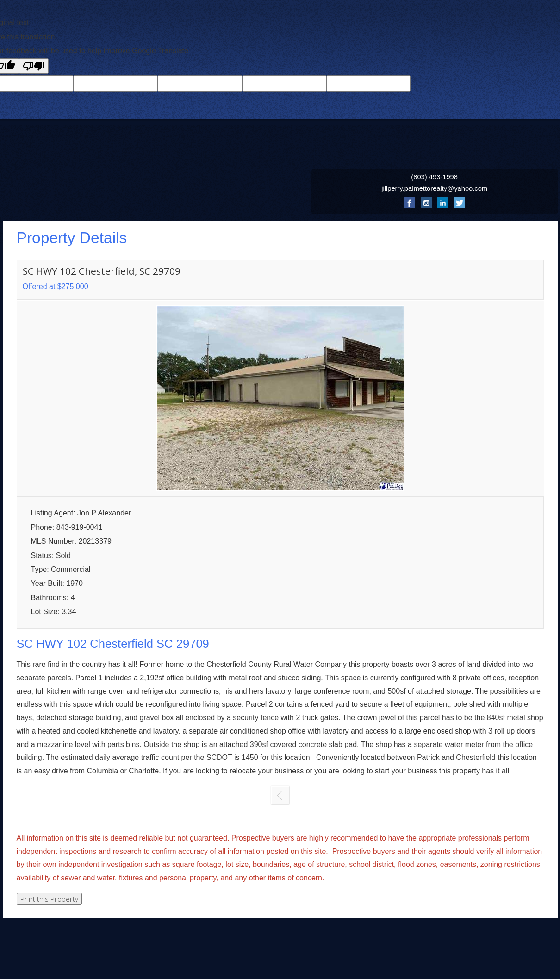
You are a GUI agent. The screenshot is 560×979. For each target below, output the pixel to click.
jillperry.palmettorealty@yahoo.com (434, 188)
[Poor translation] (34, 66)
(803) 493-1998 (434, 177)
